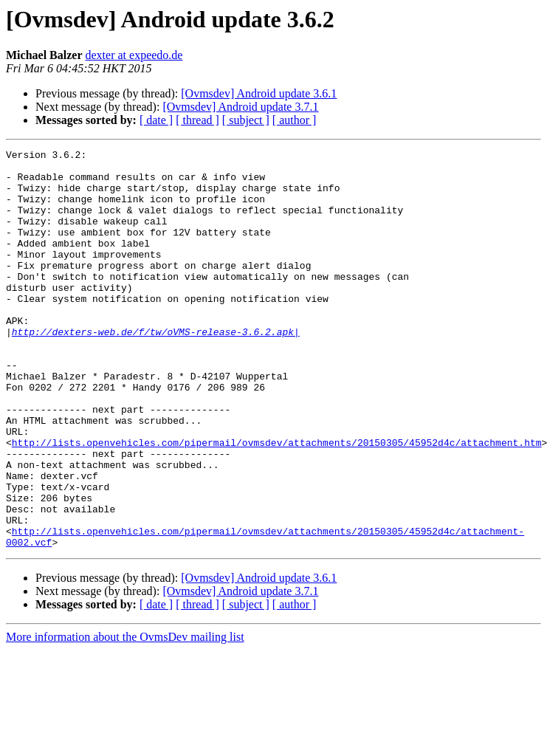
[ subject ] (246, 120)
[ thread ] (197, 120)
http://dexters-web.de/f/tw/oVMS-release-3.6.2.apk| (156, 369)
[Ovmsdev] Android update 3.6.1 (259, 93)
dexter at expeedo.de (134, 55)
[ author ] (295, 120)
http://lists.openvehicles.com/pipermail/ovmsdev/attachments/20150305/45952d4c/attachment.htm (277, 502)
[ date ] (156, 120)
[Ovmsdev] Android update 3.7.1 (240, 107)
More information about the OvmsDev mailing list (125, 717)
